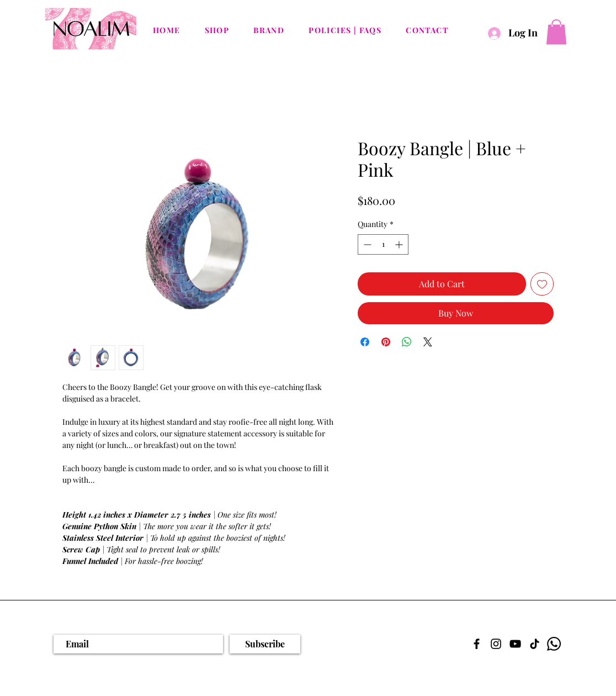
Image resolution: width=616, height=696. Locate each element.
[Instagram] (496, 644)
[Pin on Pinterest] (386, 342)
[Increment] (400, 244)
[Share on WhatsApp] (407, 342)
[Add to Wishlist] (542, 284)
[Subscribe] (265, 644)
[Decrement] (366, 244)
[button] (556, 32)
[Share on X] (428, 342)
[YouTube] (515, 644)
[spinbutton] (383, 244)
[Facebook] (477, 644)
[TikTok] (535, 644)
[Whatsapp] (554, 644)
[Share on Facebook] (365, 342)
